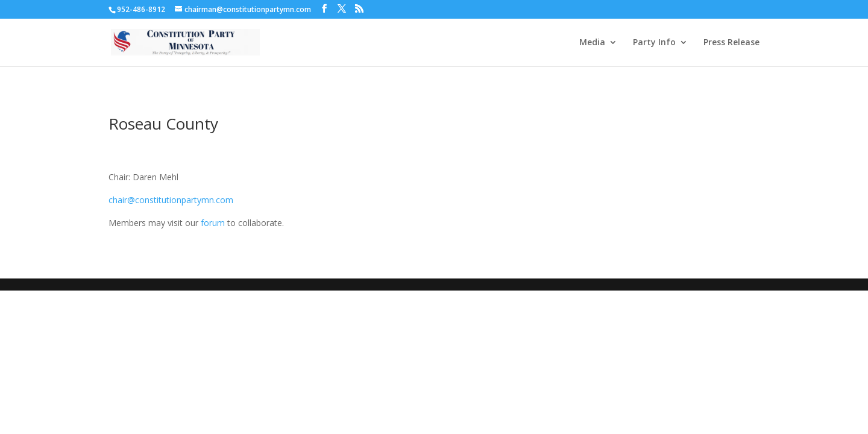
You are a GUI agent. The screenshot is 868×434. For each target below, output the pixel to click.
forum (213, 223)
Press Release (731, 43)
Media (592, 43)
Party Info (654, 43)
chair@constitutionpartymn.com (171, 200)
